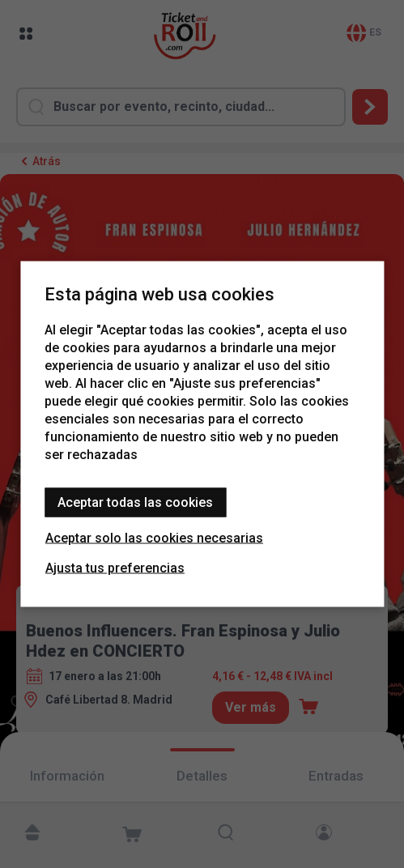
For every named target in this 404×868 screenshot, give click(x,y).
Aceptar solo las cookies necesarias (154, 538)
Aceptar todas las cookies (135, 502)
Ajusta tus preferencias (115, 568)
